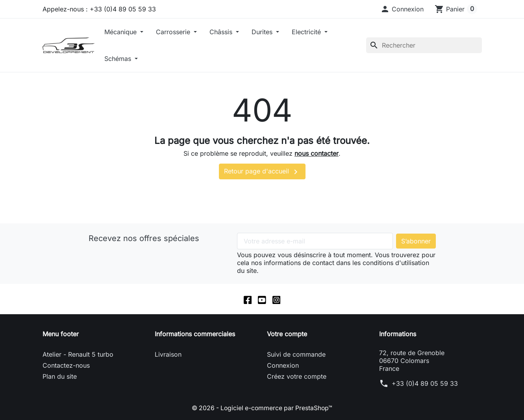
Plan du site (60, 377)
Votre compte (287, 334)
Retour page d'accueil (262, 172)
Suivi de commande (296, 355)
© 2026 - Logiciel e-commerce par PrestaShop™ (262, 408)
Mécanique (121, 32)
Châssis (222, 32)
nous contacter (317, 153)
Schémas (119, 59)
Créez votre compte (297, 377)
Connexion (283, 366)
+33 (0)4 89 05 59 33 (425, 384)
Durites (263, 32)
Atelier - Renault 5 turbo (78, 355)
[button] (402, 9)
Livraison (168, 355)
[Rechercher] (424, 45)
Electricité (307, 32)
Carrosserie (174, 32)
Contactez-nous (66, 366)
